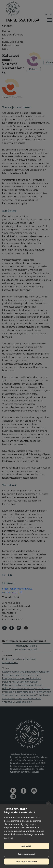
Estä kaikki (26, 846)
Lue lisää (9, 838)
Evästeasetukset (26, 854)
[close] (48, 804)
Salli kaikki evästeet (26, 862)
